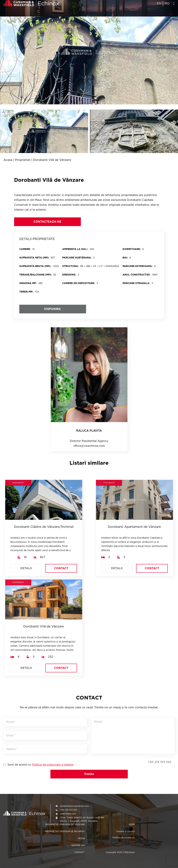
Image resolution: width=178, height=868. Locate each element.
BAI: (125, 258)
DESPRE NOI (78, 845)
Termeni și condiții (125, 831)
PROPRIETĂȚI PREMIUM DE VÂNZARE (65, 824)
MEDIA (81, 838)
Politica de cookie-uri (124, 837)
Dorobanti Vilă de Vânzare (52, 160)
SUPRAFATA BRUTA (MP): (35, 266)
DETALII (26, 568)
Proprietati (23, 160)
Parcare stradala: (136, 283)
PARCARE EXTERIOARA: (137, 266)
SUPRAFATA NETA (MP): (34, 258)
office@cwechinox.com (89, 446)
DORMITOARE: (132, 249)
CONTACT (61, 568)
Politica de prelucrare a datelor (53, 765)
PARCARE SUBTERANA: (77, 258)
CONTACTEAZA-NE (47, 222)
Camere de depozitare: (78, 283)
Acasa (8, 160)
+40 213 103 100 (160, 762)
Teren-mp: (26, 292)
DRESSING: (69, 275)
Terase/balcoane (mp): (35, 275)
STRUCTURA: (70, 266)
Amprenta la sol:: (75, 249)
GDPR (132, 824)
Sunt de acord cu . (41, 765)
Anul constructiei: (136, 275)
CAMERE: (25, 249)
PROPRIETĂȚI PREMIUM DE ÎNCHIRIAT (65, 831)
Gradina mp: (28, 283)
